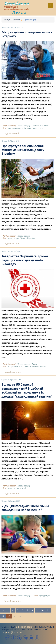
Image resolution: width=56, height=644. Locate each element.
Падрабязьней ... (12, 134)
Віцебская (17, 3)
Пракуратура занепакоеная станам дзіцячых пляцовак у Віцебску (23, 150)
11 (48, 610)
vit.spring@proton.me (12, 632)
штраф (23, 488)
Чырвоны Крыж (15, 367)
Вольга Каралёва (28, 238)
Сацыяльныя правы (40, 126)
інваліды (44, 367)
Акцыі (35, 364)
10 (42, 610)
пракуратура (14, 238)
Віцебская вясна (24, 627)
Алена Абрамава (16, 128)
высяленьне (38, 128)
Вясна (19, 13)
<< (3, 610)
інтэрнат (28, 128)
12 (3, 616)
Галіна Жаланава (31, 367)
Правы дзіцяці (24, 126)
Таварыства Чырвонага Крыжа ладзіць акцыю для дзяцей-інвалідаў (25, 260)
